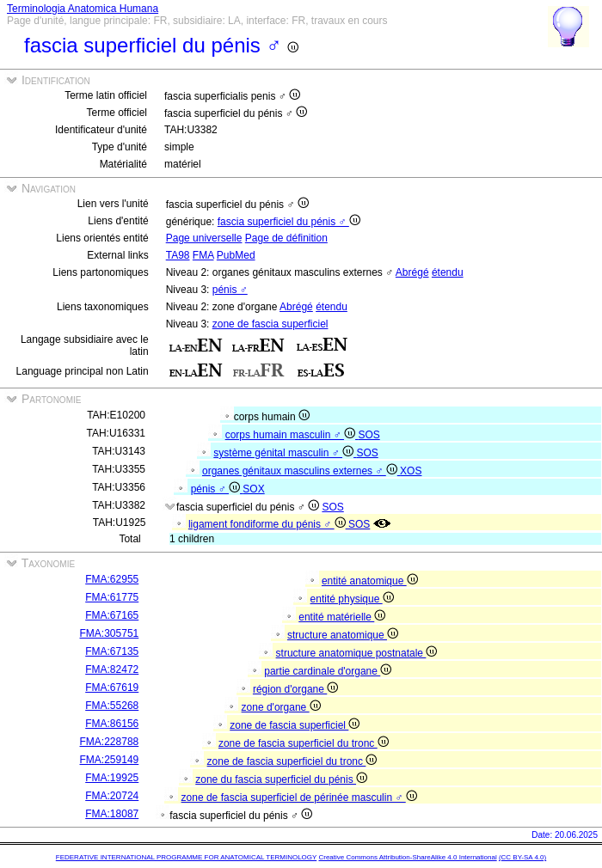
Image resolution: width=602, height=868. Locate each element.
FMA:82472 (112, 669)
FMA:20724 (112, 796)
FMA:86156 (112, 724)
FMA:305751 (110, 633)
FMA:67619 (112, 688)
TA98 (178, 255)
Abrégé (412, 272)
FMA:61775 (112, 597)
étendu (448, 272)
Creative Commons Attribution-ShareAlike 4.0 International (407, 857)
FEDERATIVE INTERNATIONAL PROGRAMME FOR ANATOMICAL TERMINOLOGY (186, 857)
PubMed (236, 255)
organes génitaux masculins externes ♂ (301, 471)
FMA (203, 255)
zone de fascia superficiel (270, 324)
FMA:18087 (112, 814)
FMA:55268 (112, 706)
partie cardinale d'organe (328, 671)
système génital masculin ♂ (285, 453)
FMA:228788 (110, 742)
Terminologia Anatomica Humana (83, 9)
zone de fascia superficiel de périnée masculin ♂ (299, 798)
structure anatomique (343, 635)
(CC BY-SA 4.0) (522, 857)
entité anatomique (370, 581)
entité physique (352, 599)
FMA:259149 (110, 760)
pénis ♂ (230, 290)
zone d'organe (281, 707)
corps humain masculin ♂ (292, 435)
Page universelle (204, 238)
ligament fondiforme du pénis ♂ (268, 524)
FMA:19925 (112, 778)
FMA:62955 (112, 579)
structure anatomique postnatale (357, 653)
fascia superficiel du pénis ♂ (289, 222)
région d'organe (295, 689)
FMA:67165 (112, 615)
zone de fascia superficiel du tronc (304, 743)
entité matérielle (342, 617)
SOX (253, 489)
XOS (411, 471)
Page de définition (286, 238)
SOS (369, 435)
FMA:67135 (112, 651)
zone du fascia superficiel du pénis (281, 779)
